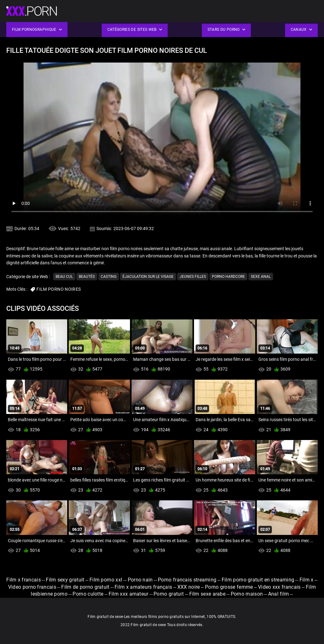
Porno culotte (88, 594)
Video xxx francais (279, 587)
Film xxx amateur (129, 594)
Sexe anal (261, 277)
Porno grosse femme (229, 587)
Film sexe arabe (208, 594)
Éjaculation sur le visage (148, 277)
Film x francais (24, 580)
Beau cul (64, 277)
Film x (307, 580)
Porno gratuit (169, 594)
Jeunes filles (193, 277)
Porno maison (247, 594)
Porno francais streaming (187, 580)
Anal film (279, 594)
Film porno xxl (107, 580)
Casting (109, 277)
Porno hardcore (228, 277)
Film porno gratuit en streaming (258, 580)
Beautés (87, 277)
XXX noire (189, 587)
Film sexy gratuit (65, 580)
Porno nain (140, 580)
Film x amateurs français (143, 587)
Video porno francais (32, 587)
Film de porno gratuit (85, 587)
